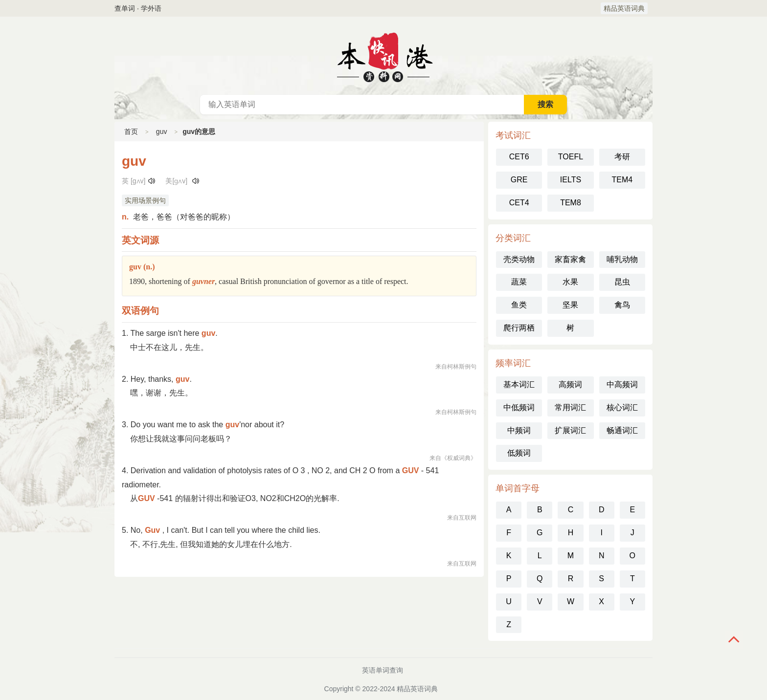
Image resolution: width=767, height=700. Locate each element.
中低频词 (519, 407)
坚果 (570, 305)
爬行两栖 (519, 328)
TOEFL (571, 157)
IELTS (571, 180)
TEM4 (622, 180)
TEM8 (571, 203)
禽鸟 (622, 305)
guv (162, 131)
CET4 (519, 203)
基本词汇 (519, 384)
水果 (570, 282)
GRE (519, 180)
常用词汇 (570, 407)
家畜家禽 (570, 259)
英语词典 (383, 56)
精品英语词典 (624, 8)
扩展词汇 (570, 430)
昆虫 (622, 282)
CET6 (519, 157)
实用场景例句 (145, 200)
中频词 (519, 430)
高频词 (570, 384)
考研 (622, 157)
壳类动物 (519, 259)
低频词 (519, 453)
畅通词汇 (622, 430)
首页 (131, 131)
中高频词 (622, 384)
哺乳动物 (622, 259)
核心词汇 (622, 407)
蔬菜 (519, 282)
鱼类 (519, 305)
